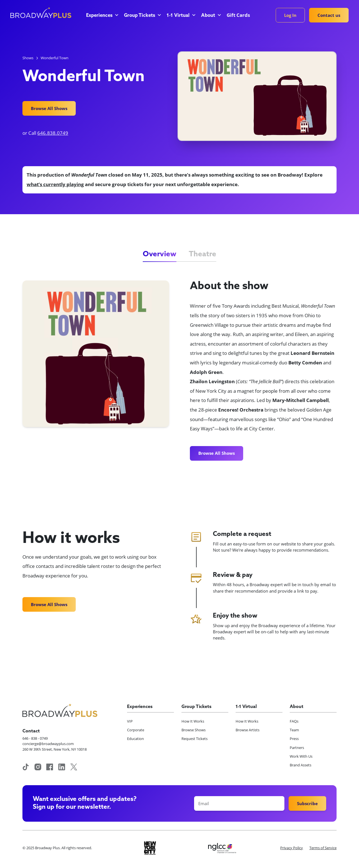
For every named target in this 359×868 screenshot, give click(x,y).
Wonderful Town (55, 58)
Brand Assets (301, 765)
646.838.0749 (53, 133)
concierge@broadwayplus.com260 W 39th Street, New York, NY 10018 (55, 746)
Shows (28, 58)
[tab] (160, 255)
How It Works (193, 721)
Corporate (136, 730)
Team (294, 730)
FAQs (294, 721)
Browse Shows (194, 730)
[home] (41, 12)
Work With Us (301, 756)
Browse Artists (248, 730)
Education (135, 739)
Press (294, 739)
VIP (130, 721)
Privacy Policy (292, 848)
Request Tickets (195, 739)
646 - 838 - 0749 (35, 738)
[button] (102, 16)
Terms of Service (323, 848)
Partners (297, 748)
